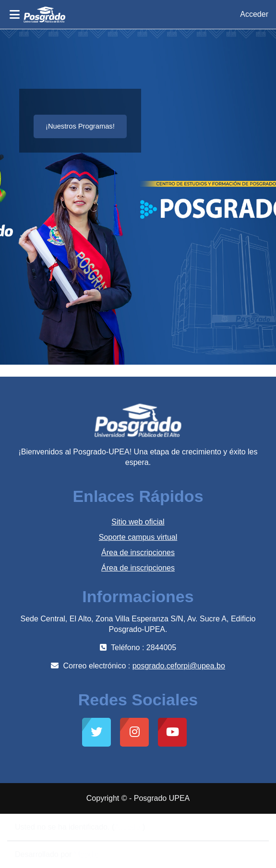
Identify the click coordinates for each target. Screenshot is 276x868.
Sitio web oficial (138, 522)
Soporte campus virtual (138, 537)
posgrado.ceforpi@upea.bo (179, 666)
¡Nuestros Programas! (80, 126)
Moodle (86, 854)
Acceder (254, 14)
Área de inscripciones (138, 553)
